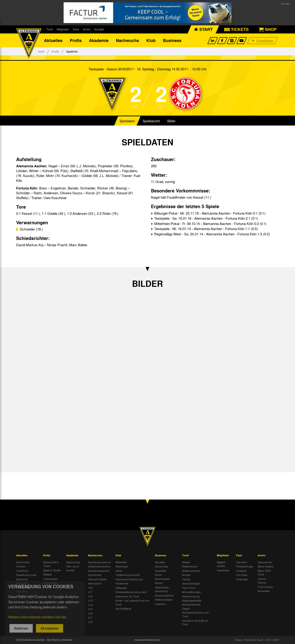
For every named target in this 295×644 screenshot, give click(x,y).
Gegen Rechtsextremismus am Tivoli (195, 612)
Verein (119, 571)
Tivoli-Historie (265, 587)
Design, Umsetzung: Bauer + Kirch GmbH (257, 640)
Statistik (47, 574)
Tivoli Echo (22, 571)
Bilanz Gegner (266, 566)
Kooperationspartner (99, 566)
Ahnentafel (264, 591)
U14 (90, 605)
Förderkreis (122, 583)
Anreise (186, 575)
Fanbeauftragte (245, 566)
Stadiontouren (190, 566)
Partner (159, 583)
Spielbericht (151, 121)
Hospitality (161, 571)
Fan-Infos (241, 562)
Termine (21, 566)
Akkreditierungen (192, 592)
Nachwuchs (127, 40)
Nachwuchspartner (99, 571)
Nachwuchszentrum (99, 562)
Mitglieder (63, 29)
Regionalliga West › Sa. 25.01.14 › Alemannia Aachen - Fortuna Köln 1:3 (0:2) (212, 234)
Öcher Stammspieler (162, 577)
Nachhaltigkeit (123, 608)
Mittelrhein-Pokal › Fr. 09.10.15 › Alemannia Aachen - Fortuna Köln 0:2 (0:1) (210, 224)
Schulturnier (95, 575)
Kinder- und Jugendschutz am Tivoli (132, 602)
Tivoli (50, 29)
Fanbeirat (241, 571)
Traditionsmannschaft (127, 575)
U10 (90, 622)
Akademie (99, 40)
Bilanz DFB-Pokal (264, 573)
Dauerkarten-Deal (26, 575)
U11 (90, 617)
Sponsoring (161, 566)
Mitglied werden (221, 564)
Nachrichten (23, 562)
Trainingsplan (50, 579)
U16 (90, 596)
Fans (76, 29)
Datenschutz (73, 562)
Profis (76, 40)
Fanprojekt (242, 579)
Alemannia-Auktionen (22, 581)
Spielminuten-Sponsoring (162, 589)
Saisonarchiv (265, 562)
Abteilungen (122, 566)
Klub (151, 40)
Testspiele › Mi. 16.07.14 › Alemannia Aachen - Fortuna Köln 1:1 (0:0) (205, 229)
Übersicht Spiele (97, 579)
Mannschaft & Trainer (51, 564)
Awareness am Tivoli (127, 596)
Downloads (223, 570)
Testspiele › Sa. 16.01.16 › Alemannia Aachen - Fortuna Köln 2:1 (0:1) (206, 218)
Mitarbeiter (121, 562)
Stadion (186, 562)
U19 (90, 588)
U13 (90, 609)
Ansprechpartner (164, 595)
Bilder (171, 121)
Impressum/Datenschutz (129, 579)
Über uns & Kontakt (72, 568)
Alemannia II (95, 583)
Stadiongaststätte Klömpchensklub (192, 602)
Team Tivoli (188, 588)
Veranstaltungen (191, 583)
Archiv (87, 29)
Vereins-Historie (262, 581)
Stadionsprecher (191, 571)
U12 (90, 613)
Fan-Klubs (242, 575)
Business (172, 40)
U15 (90, 600)
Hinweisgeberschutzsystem (131, 592)
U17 (90, 592)
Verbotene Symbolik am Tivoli (195, 622)
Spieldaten (127, 121)
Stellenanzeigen (164, 599)
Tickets (186, 579)
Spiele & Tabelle (52, 570)
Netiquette (121, 588)
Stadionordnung (191, 596)
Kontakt (99, 29)
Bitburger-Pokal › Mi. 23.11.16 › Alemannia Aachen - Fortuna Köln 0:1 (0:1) (209, 213)
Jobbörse (160, 604)
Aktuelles (53, 40)
